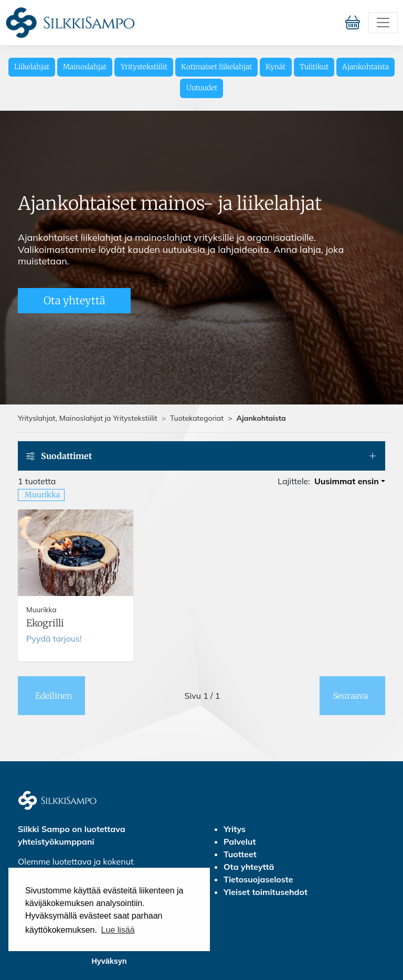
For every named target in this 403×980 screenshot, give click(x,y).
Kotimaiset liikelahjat (216, 67)
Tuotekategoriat (197, 418)
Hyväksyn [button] (109, 961)
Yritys (235, 829)
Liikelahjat (32, 67)
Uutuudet (202, 88)
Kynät (275, 67)
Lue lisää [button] (118, 930)
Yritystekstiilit (144, 67)
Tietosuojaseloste (258, 879)
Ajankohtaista (365, 67)
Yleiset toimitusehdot (266, 892)
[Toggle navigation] (383, 23)
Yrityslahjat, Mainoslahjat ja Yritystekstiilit (88, 418)
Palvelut (240, 841)
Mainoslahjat (85, 67)
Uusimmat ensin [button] (347, 481)
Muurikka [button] (42, 495)
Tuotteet (240, 854)
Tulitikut (314, 67)
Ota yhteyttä (74, 300)
